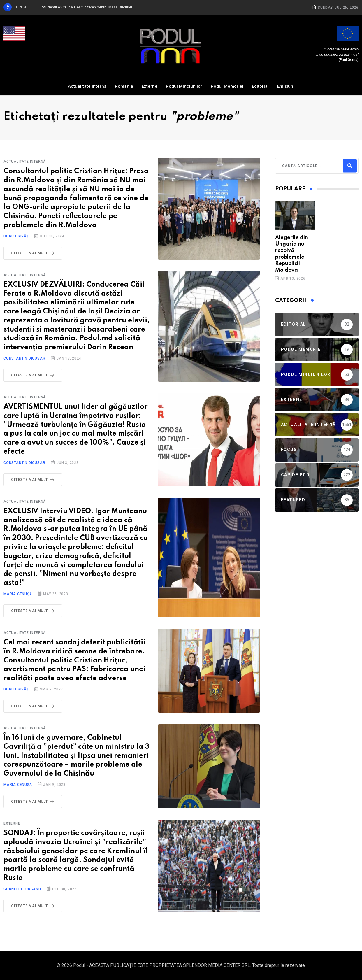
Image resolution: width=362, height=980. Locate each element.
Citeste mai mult (34, 253)
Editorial (260, 86)
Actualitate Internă (87, 86)
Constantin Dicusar (24, 358)
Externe (150, 86)
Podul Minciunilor (184, 86)
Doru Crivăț (16, 236)
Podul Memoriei (227, 86)
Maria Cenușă (18, 594)
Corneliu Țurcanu (22, 889)
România (124, 86)
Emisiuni (286, 86)
